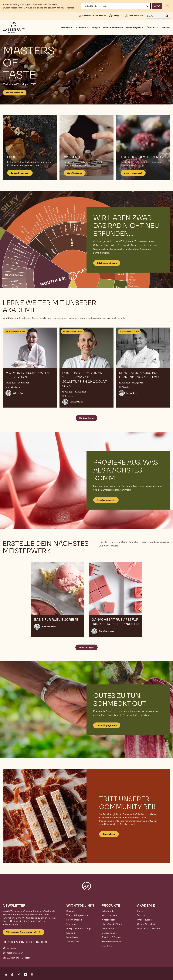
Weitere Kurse (86, 418)
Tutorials (142, 915)
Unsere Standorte (147, 924)
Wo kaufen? (73, 942)
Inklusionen (108, 928)
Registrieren (109, 834)
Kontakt (166, 28)
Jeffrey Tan (18, 393)
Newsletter (72, 937)
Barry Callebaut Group (78, 928)
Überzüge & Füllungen (113, 924)
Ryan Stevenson (49, 627)
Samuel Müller (76, 402)
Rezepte (96, 28)
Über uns (71, 924)
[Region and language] (116, 6)
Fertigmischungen (111, 942)
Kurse (140, 911)
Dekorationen (109, 933)
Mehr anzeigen (86, 647)
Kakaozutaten (109, 915)
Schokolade (108, 911)
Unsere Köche (144, 920)
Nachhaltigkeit (74, 920)
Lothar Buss (132, 393)
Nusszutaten (109, 920)
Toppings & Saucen (112, 937)
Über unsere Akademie (149, 928)
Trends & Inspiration (113, 28)
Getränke (107, 946)
